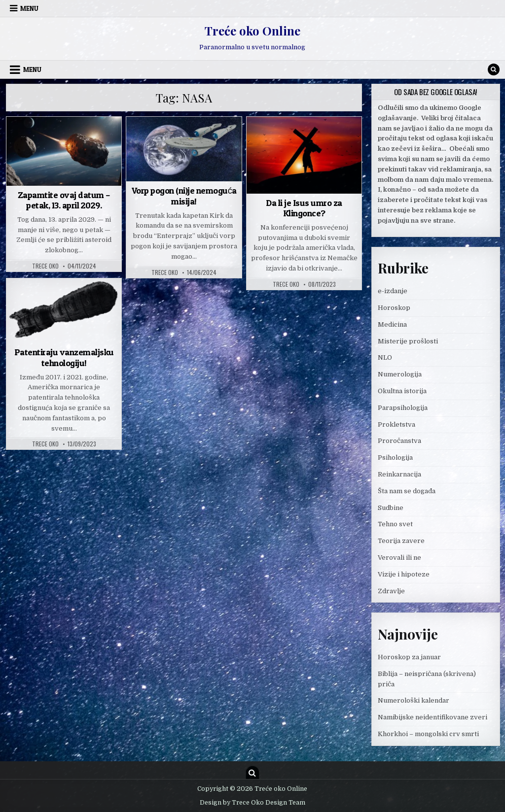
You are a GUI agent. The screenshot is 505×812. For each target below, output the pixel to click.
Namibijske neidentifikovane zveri (433, 717)
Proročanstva (399, 441)
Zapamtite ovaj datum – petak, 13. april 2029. (64, 200)
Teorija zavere (401, 541)
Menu (29, 8)
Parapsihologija (403, 408)
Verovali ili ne (399, 558)
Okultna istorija (402, 391)
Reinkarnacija (399, 474)
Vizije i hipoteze (404, 574)
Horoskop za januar (409, 657)
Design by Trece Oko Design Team (252, 803)
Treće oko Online (252, 31)
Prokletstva (397, 424)
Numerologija (400, 374)
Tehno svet (395, 524)
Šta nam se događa (407, 491)
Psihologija (395, 457)
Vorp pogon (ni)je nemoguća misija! (184, 196)
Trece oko (45, 266)
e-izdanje (393, 291)
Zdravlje (391, 591)
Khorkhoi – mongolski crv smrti (428, 734)
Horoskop (394, 308)
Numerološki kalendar (414, 700)
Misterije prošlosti (408, 341)
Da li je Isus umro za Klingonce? (304, 208)
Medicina (392, 324)
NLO (385, 357)
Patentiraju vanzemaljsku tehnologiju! (64, 357)
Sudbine (391, 508)
